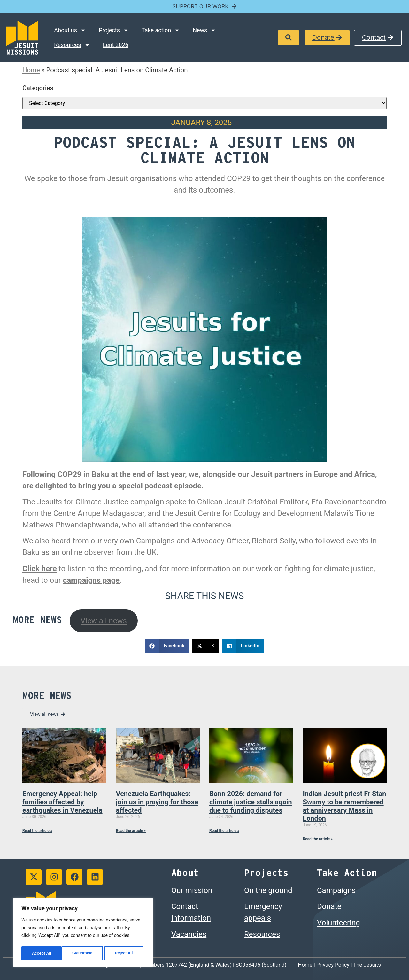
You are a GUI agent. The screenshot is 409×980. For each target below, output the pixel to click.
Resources (72, 45)
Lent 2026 (116, 45)
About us (70, 30)
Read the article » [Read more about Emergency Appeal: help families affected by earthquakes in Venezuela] (37, 831)
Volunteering (339, 923)
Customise (42, 953)
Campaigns (336, 890)
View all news (104, 621)
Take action (161, 30)
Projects (114, 30)
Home (31, 70)
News (204, 30)
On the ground (268, 890)
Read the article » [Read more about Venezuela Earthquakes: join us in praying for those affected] (131, 831)
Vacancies (189, 934)
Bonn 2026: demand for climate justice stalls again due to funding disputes (251, 802)
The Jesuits (367, 965)
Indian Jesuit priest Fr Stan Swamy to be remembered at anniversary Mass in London (345, 806)
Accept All (125, 953)
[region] (83, 934)
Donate (329, 906)
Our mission (192, 890)
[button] (289, 38)
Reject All (84, 953)
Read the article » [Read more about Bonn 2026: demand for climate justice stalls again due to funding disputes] (224, 831)
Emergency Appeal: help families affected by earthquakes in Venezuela (62, 802)
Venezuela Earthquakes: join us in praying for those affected (157, 802)
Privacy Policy (333, 965)
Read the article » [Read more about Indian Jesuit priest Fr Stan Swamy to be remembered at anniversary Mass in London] (318, 839)
